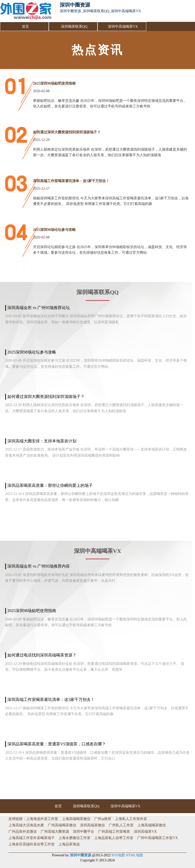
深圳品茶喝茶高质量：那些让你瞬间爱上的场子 (50, 485)
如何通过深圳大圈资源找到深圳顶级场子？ (67, 132)
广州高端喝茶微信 (62, 825)
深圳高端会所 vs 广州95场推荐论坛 (39, 308)
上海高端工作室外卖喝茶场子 (31, 838)
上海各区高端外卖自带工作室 (31, 844)
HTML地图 (135, 855)
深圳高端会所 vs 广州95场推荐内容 (39, 566)
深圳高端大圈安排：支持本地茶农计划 (42, 441)
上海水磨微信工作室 (74, 838)
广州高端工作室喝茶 (114, 832)
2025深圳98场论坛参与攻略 (54, 230)
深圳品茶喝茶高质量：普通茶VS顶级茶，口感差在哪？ (57, 744)
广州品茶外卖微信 (23, 832)
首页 (25, 27)
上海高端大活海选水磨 (26, 825)
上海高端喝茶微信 (76, 819)
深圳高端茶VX (145, 832)
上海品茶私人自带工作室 (114, 838)
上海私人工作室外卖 (131, 819)
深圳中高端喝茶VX (123, 27)
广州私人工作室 (121, 825)
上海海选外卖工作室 (42, 819)
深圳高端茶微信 (92, 825)
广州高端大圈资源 (55, 832)
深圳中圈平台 (84, 832)
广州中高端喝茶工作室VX (157, 838)
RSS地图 (118, 855)
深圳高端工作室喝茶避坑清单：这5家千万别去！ (71, 181)
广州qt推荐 (103, 819)
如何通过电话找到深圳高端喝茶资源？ (42, 655)
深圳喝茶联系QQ (74, 27)
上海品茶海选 (69, 844)
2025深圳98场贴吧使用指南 (54, 83)
